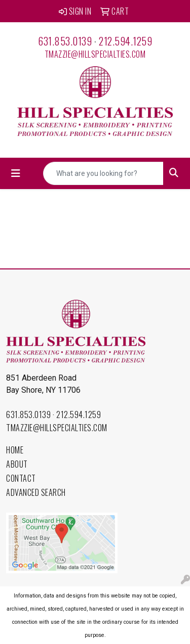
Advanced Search (36, 492)
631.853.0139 (65, 41)
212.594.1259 (125, 41)
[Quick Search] (103, 173)
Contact (21, 478)
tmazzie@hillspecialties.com (95, 54)
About (17, 464)
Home (15, 450)
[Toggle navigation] (16, 173)
